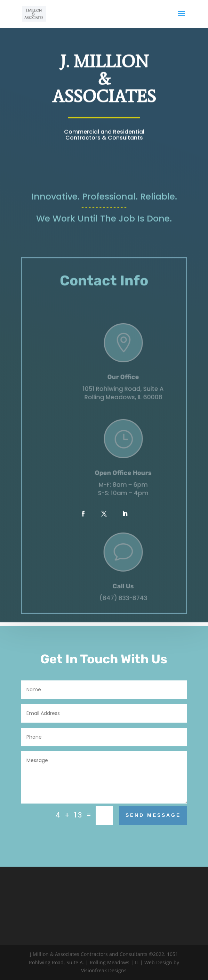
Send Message (153, 815)
